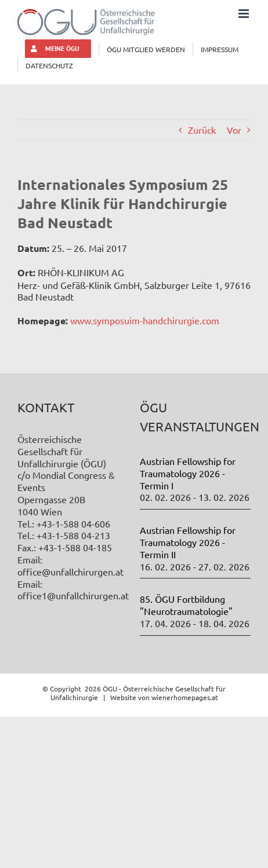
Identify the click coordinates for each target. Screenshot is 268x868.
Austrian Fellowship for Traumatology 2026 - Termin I (188, 473)
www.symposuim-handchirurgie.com (144, 320)
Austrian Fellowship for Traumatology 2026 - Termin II (188, 542)
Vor (234, 130)
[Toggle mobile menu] (245, 14)
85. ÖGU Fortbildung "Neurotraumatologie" (186, 605)
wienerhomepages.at (185, 697)
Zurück (202, 130)
